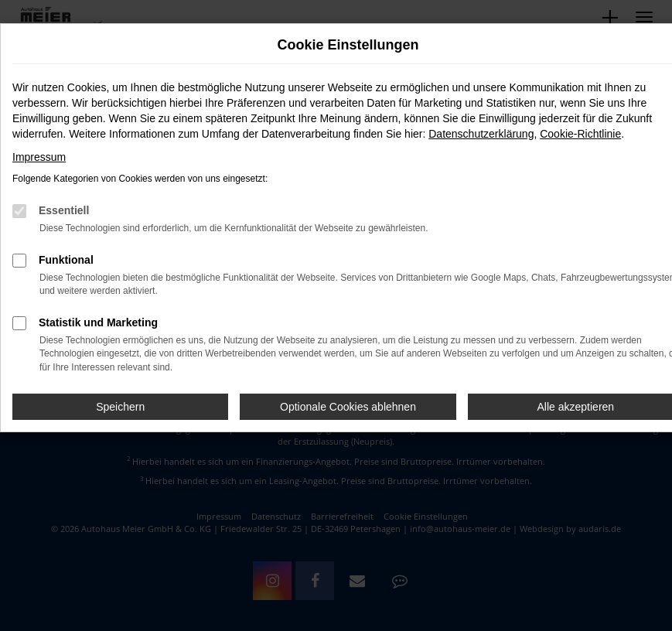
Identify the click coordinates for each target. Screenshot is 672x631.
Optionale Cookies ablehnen (348, 407)
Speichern (120, 407)
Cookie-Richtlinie (580, 134)
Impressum (39, 157)
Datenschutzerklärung (481, 134)
